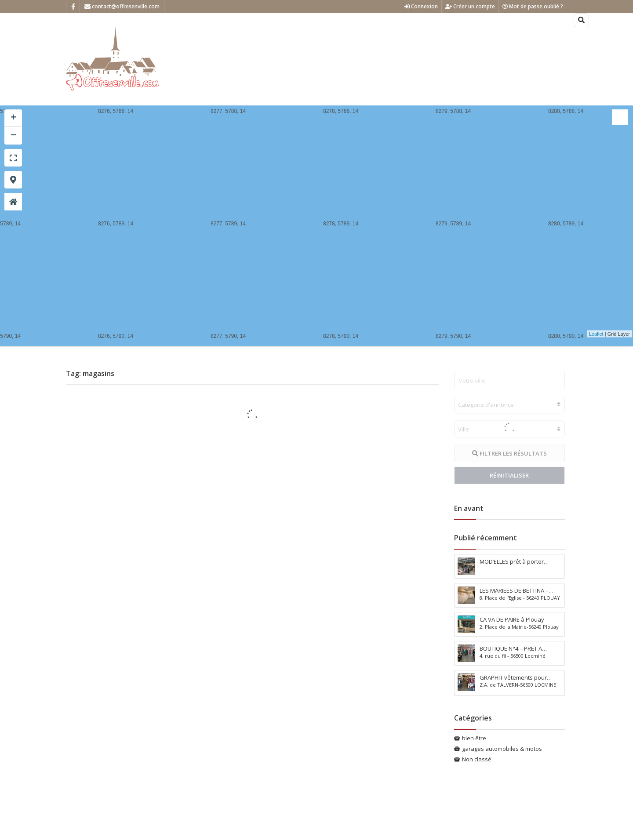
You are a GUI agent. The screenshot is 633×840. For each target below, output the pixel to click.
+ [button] (13, 118)
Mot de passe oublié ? (533, 6)
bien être (474, 738)
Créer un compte (470, 6)
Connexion (421, 6)
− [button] (13, 136)
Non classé (477, 759)
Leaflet (596, 334)
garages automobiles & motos (502, 749)
